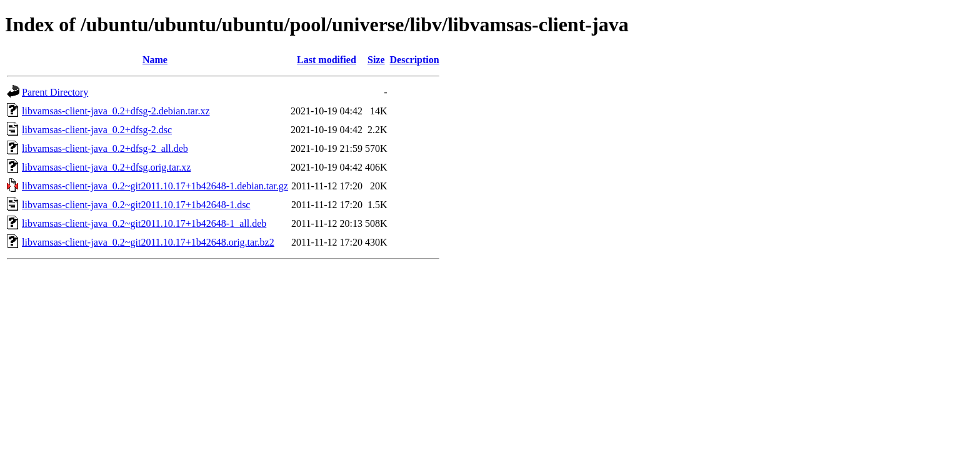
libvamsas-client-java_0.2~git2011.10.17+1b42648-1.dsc (136, 205)
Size (376, 60)
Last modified (327, 60)
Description (415, 60)
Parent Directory (55, 92)
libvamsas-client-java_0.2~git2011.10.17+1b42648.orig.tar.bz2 (148, 242)
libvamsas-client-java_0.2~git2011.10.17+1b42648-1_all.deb (144, 223)
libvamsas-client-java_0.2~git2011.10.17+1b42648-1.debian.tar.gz (155, 186)
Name (155, 60)
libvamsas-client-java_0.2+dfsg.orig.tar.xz (106, 167)
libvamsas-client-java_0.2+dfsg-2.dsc (97, 130)
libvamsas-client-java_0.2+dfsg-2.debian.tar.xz (116, 111)
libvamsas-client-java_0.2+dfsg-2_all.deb (105, 148)
